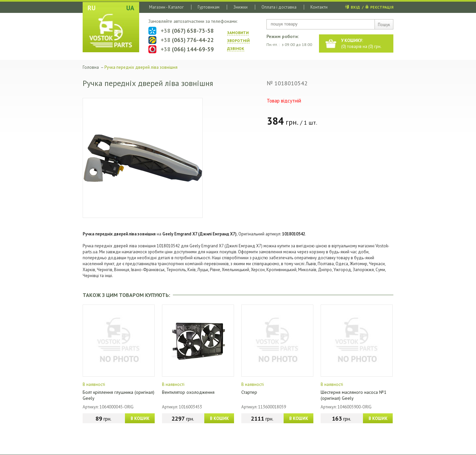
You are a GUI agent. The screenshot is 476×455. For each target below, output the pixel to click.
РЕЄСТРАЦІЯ (382, 7)
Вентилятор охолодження (188, 392)
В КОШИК (140, 418)
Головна (91, 67)
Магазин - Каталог (166, 7)
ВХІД (355, 7)
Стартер (249, 392)
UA (130, 8)
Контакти (319, 7)
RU (92, 8)
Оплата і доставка (279, 7)
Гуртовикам (209, 7)
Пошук (384, 25)
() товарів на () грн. (361, 43)
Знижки (240, 7)
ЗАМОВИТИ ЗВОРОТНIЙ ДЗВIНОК (238, 41)
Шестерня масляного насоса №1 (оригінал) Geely (354, 395)
